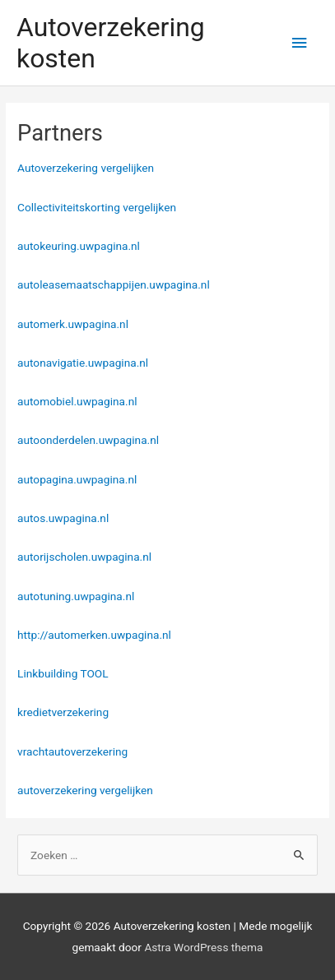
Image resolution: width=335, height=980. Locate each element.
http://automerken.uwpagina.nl (94, 635)
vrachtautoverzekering (72, 751)
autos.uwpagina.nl (63, 518)
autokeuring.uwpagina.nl (79, 246)
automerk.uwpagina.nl (73, 324)
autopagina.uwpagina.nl (77, 479)
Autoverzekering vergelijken (86, 168)
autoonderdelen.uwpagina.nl (88, 440)
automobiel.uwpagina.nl (77, 401)
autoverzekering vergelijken (85, 790)
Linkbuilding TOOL (63, 673)
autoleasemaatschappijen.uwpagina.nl (114, 284)
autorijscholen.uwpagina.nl (84, 557)
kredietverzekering (63, 712)
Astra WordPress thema (203, 947)
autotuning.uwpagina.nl (76, 596)
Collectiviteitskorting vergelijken (97, 207)
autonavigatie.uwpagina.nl (83, 363)
